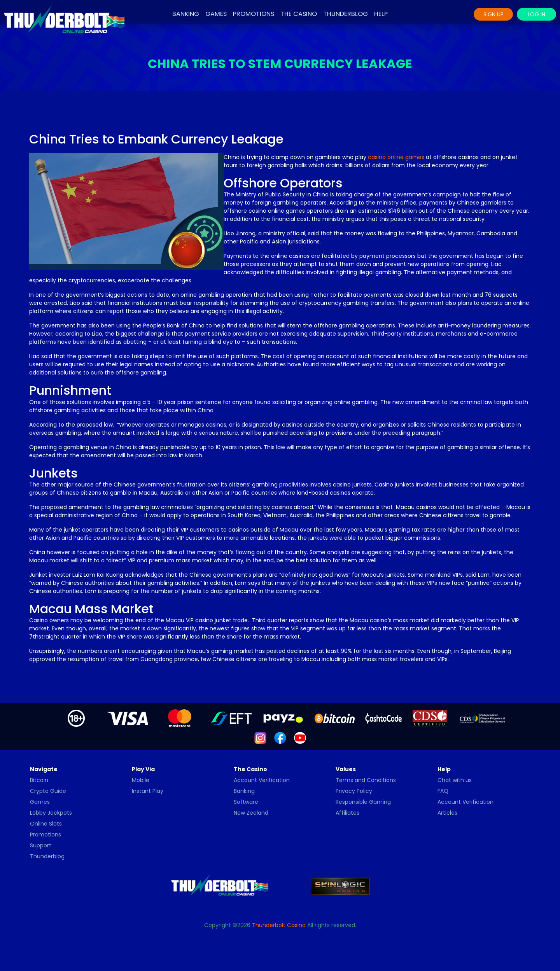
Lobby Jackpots (51, 813)
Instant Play (148, 791)
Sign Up (493, 14)
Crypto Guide (48, 791)
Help (381, 14)
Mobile (141, 780)
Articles (447, 813)
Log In (536, 14)
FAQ (443, 791)
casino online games (396, 157)
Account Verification (262, 780)
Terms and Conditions (366, 780)
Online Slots (46, 824)
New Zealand (251, 813)
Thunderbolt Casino (279, 925)
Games (216, 14)
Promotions (254, 14)
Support (41, 845)
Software (246, 802)
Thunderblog (346, 14)
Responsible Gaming (363, 802)
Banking (186, 14)
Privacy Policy (354, 791)
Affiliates (347, 813)
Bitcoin (39, 780)
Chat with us (455, 780)
